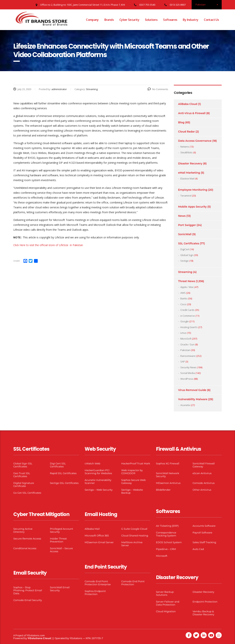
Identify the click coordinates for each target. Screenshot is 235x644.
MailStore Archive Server (132, 544)
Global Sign (187, 255)
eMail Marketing (189, 173)
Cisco (183, 304)
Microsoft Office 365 (97, 536)
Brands (109, 20)
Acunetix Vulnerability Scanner (98, 481)
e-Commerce (188, 316)
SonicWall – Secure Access (61, 550)
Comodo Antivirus (204, 483)
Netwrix (185, 147)
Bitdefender (163, 490)
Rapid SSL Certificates (63, 473)
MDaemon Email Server (99, 542)
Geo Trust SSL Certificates (22, 475)
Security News (188, 367)
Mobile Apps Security (192, 207)
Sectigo (185, 261)
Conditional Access (25, 548)
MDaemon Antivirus (168, 483)
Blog (181, 122)
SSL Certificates (189, 243)
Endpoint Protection (205, 602)
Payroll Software (202, 533)
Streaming (185, 272)
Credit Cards (187, 310)
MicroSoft (186, 339)
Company (92, 20)
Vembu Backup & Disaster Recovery (203, 613)
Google (185, 321)
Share (17, 261)
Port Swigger (187, 225)
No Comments (158, 89)
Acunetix (185, 405)
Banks (184, 298)
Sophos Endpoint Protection (95, 593)
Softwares (170, 20)
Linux (183, 333)
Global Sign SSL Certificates (23, 465)
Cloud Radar (186, 132)
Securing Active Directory (23, 530)
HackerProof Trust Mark (136, 463)
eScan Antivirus (202, 473)
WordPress (187, 379)
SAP (183, 362)
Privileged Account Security (61, 530)
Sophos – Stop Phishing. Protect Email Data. (28, 590)
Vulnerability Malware (193, 399)
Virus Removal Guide (192, 390)
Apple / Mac (187, 287)
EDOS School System (169, 542)
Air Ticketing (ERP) (167, 526)
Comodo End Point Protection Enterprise (98, 583)
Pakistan (185, 350)
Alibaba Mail (92, 529)
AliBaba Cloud (188, 104)
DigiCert (185, 249)
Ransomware (188, 356)
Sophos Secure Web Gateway (133, 481)
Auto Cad (198, 549)
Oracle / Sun (187, 344)
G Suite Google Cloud (134, 529)
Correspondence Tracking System (166, 534)
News (182, 216)
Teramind (186, 196)
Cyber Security (129, 20)
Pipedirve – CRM (166, 549)
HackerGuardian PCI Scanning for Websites (98, 472)
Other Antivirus (202, 490)
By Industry (191, 20)
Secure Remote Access (27, 539)
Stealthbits (186, 152)
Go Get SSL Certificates (27, 493)
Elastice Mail (187, 179)
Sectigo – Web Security (99, 490)
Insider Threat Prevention (58, 540)
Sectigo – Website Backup (132, 491)
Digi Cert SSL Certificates (58, 465)
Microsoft (162, 556)
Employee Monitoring (193, 190)
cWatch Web (92, 463)
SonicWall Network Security (168, 475)
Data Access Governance (195, 141)
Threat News (187, 281)
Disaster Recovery (190, 163)
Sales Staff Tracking (204, 542)
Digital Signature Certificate (24, 484)
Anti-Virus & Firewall (192, 113)
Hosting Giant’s (189, 327)
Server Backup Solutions (165, 593)
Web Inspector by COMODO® (132, 472)
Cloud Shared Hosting (135, 536)
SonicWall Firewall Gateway (204, 465)
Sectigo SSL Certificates (64, 483)
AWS (183, 293)
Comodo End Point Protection (133, 583)
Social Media (188, 373)
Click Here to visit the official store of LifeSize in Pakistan (48, 245)
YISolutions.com (36, 635)
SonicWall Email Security (60, 589)
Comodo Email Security (28, 600)
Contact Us (211, 20)
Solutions (151, 20)
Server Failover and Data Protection (168, 603)
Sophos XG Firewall (168, 463)
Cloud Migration (166, 611)
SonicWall (185, 234)
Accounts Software (204, 526)
